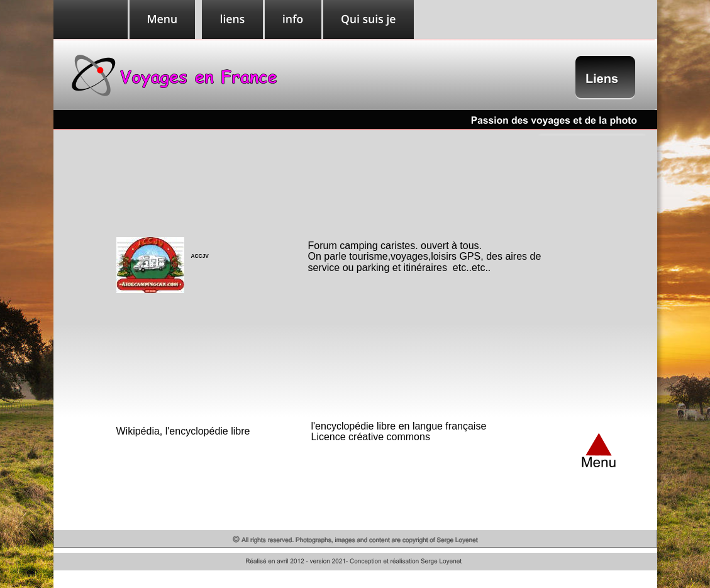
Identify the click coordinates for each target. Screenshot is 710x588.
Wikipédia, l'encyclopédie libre (183, 431)
